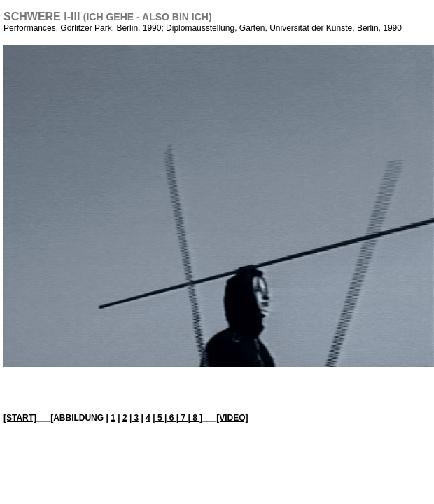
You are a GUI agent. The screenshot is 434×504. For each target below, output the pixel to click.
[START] (20, 418)
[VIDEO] (232, 418)
